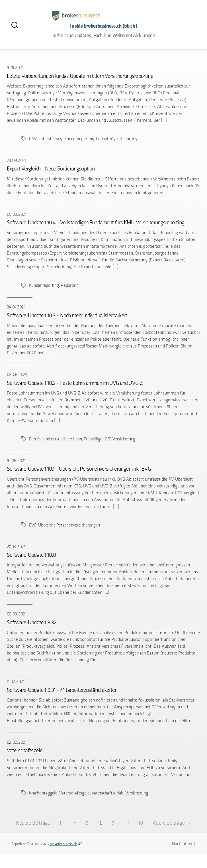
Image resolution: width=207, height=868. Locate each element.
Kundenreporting (79, 139)
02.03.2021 (17, 614)
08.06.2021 (17, 374)
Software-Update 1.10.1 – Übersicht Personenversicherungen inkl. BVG (79, 469)
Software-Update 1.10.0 (31, 555)
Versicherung (136, 793)
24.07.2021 (16, 307)
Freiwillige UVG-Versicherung (109, 439)
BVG (33, 525)
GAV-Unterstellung (46, 139)
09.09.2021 (17, 214)
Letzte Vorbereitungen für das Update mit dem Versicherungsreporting (80, 76)
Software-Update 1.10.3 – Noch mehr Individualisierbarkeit (67, 315)
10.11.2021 (15, 67)
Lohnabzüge (107, 139)
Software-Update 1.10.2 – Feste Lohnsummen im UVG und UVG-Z (75, 383)
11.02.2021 (16, 681)
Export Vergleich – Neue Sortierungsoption (51, 168)
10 (150, 823)
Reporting (129, 139)
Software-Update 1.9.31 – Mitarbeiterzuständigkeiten (62, 690)
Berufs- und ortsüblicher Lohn (56, 439)
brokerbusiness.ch (63, 858)
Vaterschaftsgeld (25, 750)
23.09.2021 (17, 160)
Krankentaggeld (43, 793)
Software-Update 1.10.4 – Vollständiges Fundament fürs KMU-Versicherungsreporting (96, 222)
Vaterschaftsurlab (107, 793)
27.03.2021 (16, 547)
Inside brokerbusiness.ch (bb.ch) (103, 26)
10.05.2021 (16, 461)
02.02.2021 (17, 742)
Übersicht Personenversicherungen (69, 525)
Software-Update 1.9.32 (32, 622)
